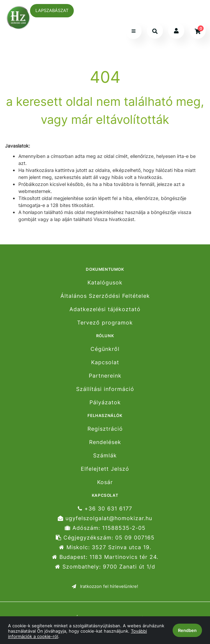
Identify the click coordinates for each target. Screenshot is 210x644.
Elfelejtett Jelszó (105, 469)
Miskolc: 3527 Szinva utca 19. (105, 547)
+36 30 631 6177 (105, 508)
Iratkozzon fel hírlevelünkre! (105, 586)
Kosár (105, 482)
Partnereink (105, 376)
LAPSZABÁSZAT (52, 10)
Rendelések (105, 442)
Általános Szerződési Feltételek (105, 296)
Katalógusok (105, 282)
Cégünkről (105, 349)
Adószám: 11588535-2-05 (105, 528)
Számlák (105, 456)
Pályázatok (105, 402)
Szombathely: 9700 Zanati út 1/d (105, 567)
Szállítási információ (105, 389)
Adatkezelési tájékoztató (105, 309)
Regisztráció (105, 429)
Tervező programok (105, 323)
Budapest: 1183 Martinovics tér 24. (105, 557)
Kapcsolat (105, 362)
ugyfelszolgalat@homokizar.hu (105, 518)
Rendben (187, 630)
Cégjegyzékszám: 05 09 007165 (105, 538)
